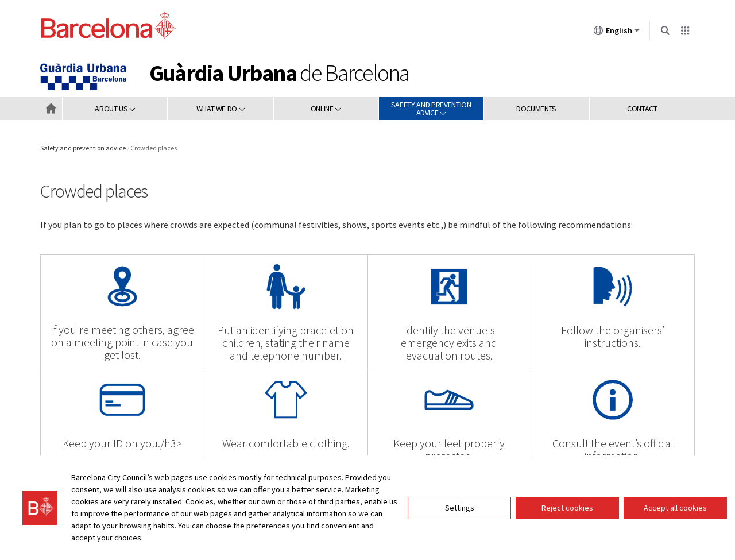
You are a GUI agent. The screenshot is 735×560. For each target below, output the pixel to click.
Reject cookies (567, 508)
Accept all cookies (675, 508)
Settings (460, 508)
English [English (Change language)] (617, 33)
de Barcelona (279, 73)
